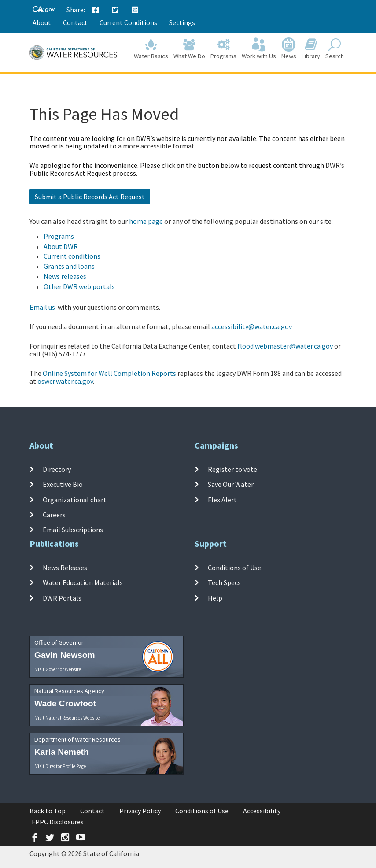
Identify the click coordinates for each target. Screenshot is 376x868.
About (42, 22)
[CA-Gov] (44, 10)
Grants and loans (69, 266)
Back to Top (48, 811)
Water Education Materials (83, 582)
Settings (182, 22)
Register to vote (232, 469)
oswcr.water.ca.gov (65, 381)
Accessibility (262, 811)
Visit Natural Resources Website (67, 718)
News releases (65, 276)
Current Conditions (128, 22)
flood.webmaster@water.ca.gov (285, 346)
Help (215, 598)
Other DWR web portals (79, 286)
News (289, 49)
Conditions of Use (234, 568)
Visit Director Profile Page (61, 766)
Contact (75, 22)
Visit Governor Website (58, 669)
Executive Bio (63, 484)
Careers (54, 515)
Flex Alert (222, 500)
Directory (57, 469)
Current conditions (72, 256)
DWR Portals (62, 598)
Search (335, 49)
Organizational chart (75, 500)
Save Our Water (231, 484)
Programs (223, 49)
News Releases (65, 568)
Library (311, 49)
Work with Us (259, 49)
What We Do (189, 49)
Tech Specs (224, 582)
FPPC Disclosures (58, 822)
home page (146, 221)
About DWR (61, 246)
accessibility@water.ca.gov (252, 326)
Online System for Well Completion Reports (109, 373)
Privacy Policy (140, 811)
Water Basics (151, 49)
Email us (42, 307)
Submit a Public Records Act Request (90, 197)
